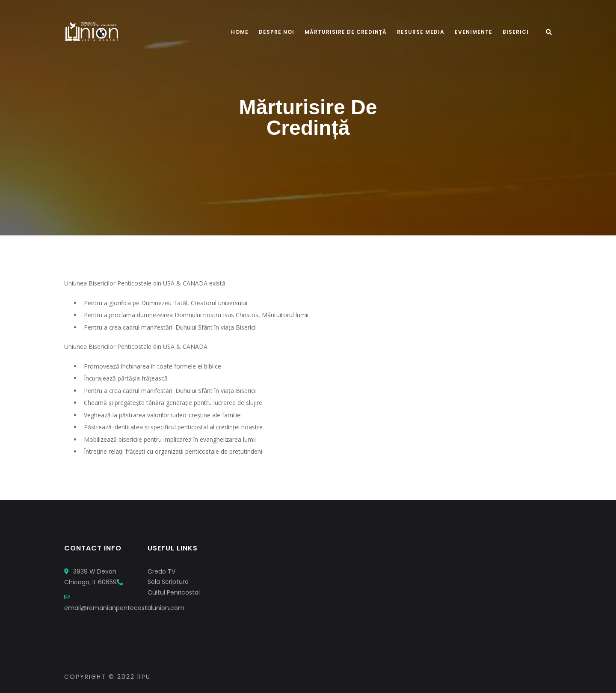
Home (240, 32)
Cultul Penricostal (174, 592)
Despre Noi (277, 32)
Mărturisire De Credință (346, 32)
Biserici (516, 32)
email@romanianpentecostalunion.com (124, 608)
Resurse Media (421, 32)
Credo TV (161, 571)
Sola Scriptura (168, 582)
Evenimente (474, 32)
